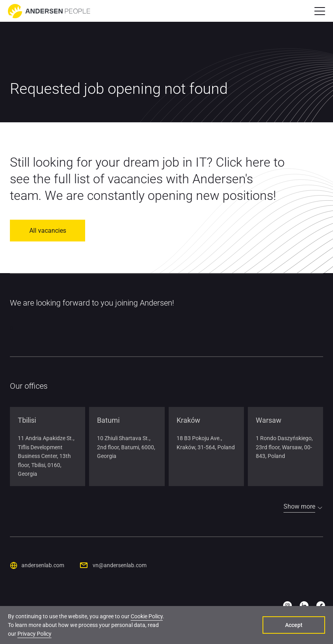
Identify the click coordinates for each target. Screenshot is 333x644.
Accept (294, 625)
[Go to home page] (49, 11)
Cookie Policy (147, 616)
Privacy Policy (34, 634)
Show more (299, 506)
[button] (320, 11)
